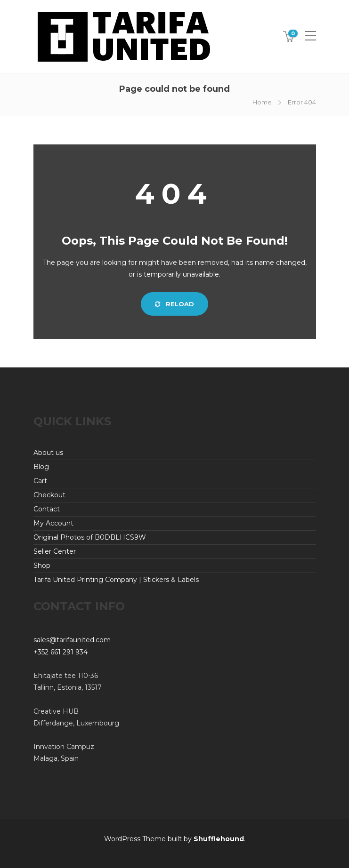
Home (262, 102)
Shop (42, 565)
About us (48, 453)
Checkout (49, 495)
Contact (47, 509)
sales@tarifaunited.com (72, 640)
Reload (174, 304)
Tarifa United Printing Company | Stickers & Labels (116, 580)
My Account (53, 523)
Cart (40, 481)
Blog (41, 467)
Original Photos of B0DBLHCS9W (90, 537)
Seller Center (55, 551)
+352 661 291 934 (61, 652)
